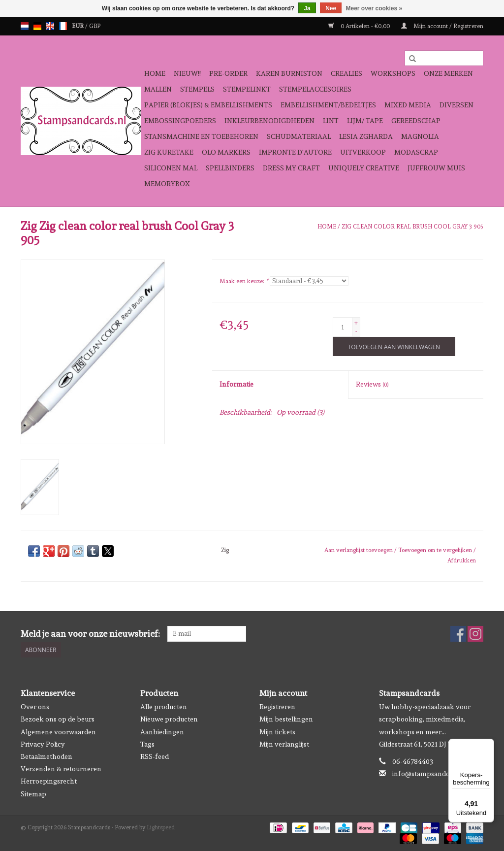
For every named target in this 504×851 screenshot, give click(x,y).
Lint (331, 121)
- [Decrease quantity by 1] (356, 331)
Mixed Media (408, 105)
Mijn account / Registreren (442, 26)
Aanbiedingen (162, 731)
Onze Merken (448, 73)
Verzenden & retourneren (61, 769)
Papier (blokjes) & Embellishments (208, 105)
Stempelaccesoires (315, 89)
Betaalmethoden (47, 756)
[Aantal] (343, 327)
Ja (307, 8)
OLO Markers (226, 152)
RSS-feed (155, 756)
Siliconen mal (171, 168)
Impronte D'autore (295, 152)
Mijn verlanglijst (284, 744)
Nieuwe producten (169, 719)
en (50, 26)
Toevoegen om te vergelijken (436, 550)
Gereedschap (416, 121)
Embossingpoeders (180, 121)
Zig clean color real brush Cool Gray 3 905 (412, 227)
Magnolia (420, 136)
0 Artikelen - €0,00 (360, 26)
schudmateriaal (299, 136)
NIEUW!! (187, 73)
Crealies (346, 73)
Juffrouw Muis (436, 168)
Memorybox (167, 184)
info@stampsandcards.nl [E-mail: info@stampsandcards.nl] (431, 774)
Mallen (158, 89)
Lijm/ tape (365, 121)
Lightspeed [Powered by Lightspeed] (161, 827)
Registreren (277, 707)
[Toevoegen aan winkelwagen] (394, 346)
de (37, 26)
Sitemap (33, 793)
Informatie (236, 384)
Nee (331, 8)
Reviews (372, 384)
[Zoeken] (444, 58)
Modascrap (416, 152)
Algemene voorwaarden (58, 731)
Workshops (393, 73)
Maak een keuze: (244, 281)
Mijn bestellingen (286, 719)
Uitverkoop (363, 152)
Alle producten (164, 707)
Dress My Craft (291, 168)
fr (63, 26)
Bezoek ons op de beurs (58, 719)
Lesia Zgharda (366, 136)
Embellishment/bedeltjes (328, 105)
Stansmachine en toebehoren (201, 136)
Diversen (457, 105)
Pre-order (228, 73)
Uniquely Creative (364, 168)
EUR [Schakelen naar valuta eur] (79, 26)
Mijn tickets (277, 731)
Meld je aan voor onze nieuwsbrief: (90, 634)
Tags (147, 744)
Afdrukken (462, 560)
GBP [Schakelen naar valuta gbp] (95, 26)
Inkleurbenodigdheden (269, 121)
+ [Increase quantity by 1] (356, 323)
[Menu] (488, 745)
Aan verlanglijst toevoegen (359, 550)
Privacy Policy (43, 744)
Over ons (35, 707)
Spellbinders (230, 168)
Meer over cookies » (374, 8)
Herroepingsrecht (49, 781)
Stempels (197, 89)
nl (25, 26)
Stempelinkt (247, 89)
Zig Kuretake (169, 152)
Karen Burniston (289, 73)
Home (155, 73)
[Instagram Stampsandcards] (475, 634)
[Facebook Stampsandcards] (458, 634)
